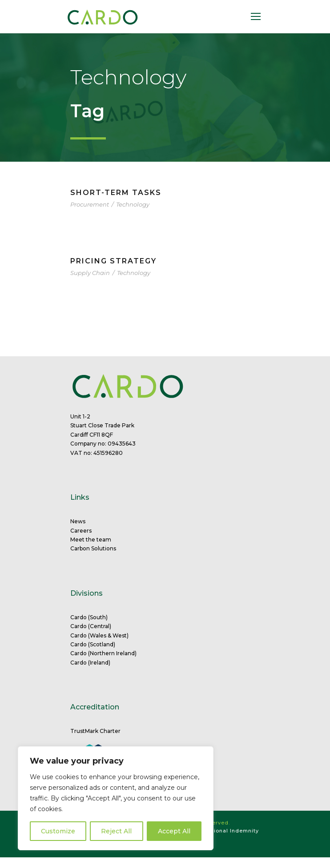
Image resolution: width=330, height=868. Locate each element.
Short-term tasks (116, 193)
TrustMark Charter (95, 731)
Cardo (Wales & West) (99, 635)
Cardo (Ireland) (90, 663)
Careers (81, 531)
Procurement (90, 204)
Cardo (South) (89, 617)
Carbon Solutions (93, 548)
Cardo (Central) (91, 626)
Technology (133, 204)
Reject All (116, 831)
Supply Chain (90, 273)
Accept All (174, 831)
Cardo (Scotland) (93, 644)
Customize (58, 831)
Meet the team (91, 540)
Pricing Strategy (113, 261)
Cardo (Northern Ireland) (103, 653)
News (78, 521)
